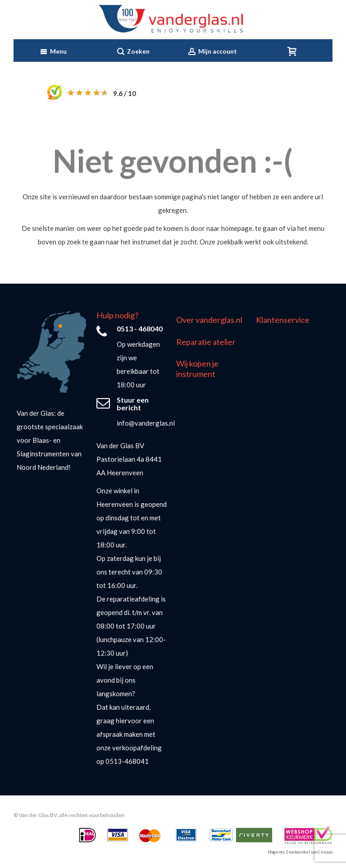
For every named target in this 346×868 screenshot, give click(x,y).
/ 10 (125, 93)
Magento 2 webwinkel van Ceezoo (300, 852)
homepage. (237, 228)
